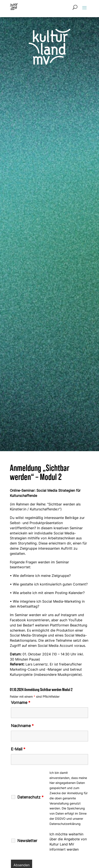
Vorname (21, 702)
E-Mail (18, 749)
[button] (84, 8)
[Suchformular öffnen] (75, 7)
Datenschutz (30, 797)
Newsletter (27, 841)
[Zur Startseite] (14, 7)
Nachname (22, 726)
